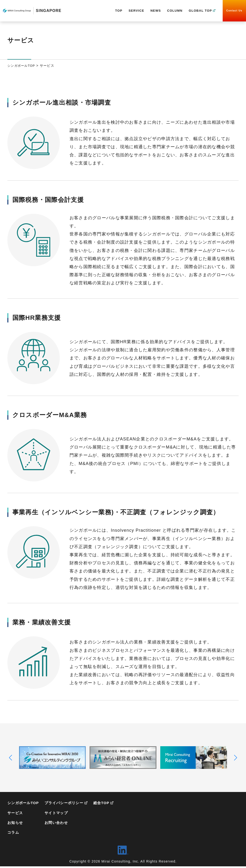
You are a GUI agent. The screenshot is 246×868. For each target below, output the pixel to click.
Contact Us (234, 11)
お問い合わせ (59, 824)
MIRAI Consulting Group (17, 11)
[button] (11, 758)
